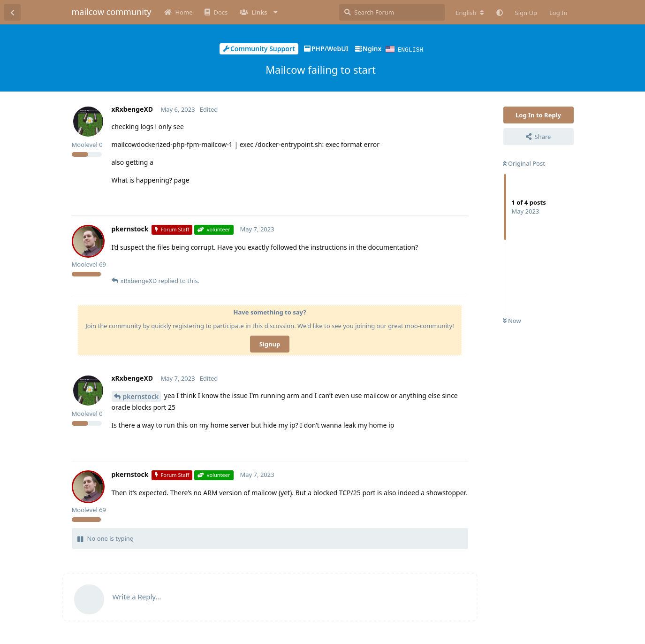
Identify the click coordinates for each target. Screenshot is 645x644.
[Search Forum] (392, 12)
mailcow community (112, 12)
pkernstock (141, 396)
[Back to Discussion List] (12, 12)
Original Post (524, 163)
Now (512, 320)
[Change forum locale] (470, 13)
